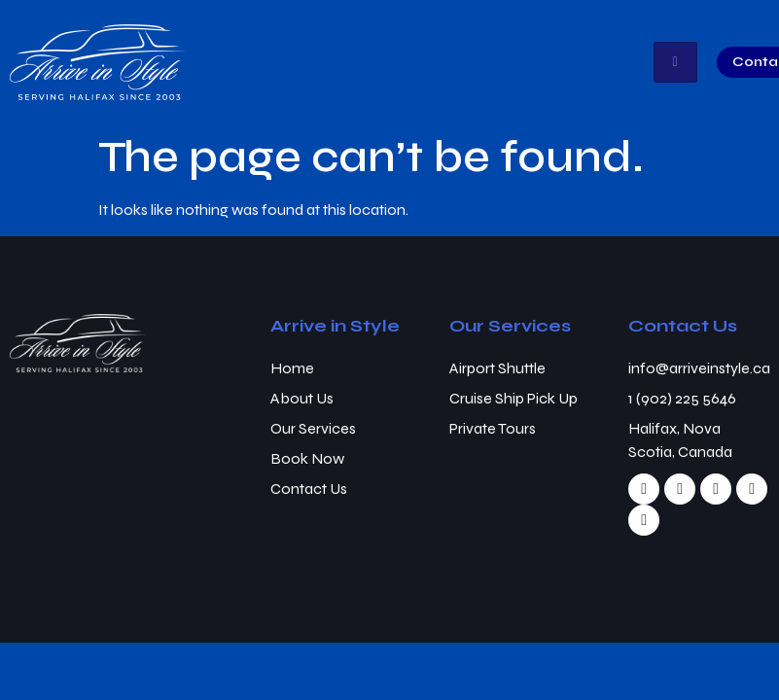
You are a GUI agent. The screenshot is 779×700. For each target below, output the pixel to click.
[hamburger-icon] (675, 62)
